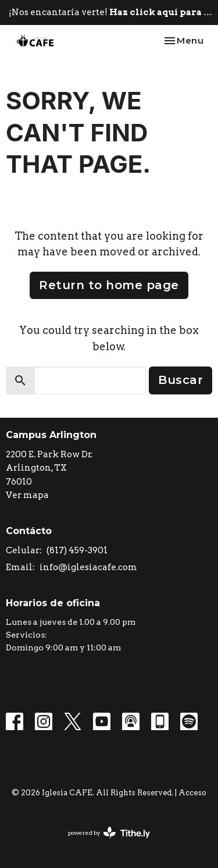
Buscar (181, 380)
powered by (109, 833)
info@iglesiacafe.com (88, 567)
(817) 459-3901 (77, 550)
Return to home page (109, 285)
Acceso (192, 793)
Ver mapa (27, 495)
